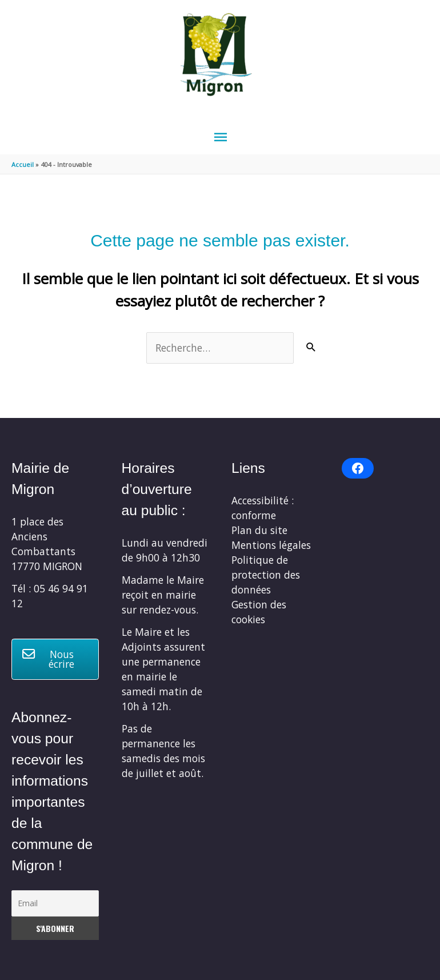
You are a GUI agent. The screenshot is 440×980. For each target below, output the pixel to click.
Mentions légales (271, 545)
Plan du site (259, 530)
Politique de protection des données (266, 575)
